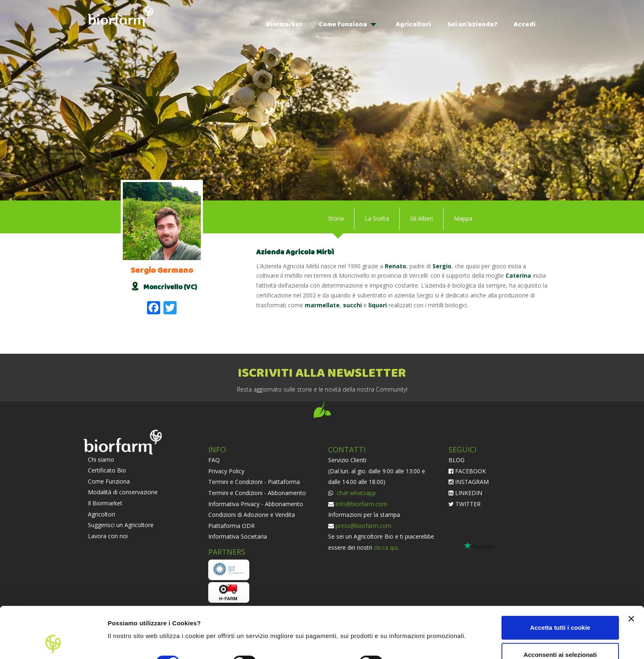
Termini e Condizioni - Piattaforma (254, 482)
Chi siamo (101, 460)
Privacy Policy (226, 471)
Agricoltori (413, 24)
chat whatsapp (355, 493)
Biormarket (284, 24)
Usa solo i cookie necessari (560, 633)
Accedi (525, 24)
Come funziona (343, 24)
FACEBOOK (467, 471)
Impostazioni (127, 643)
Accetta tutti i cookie (560, 580)
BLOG (457, 460)
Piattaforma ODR (231, 526)
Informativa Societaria (238, 536)
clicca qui (386, 547)
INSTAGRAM (469, 482)
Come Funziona (109, 481)
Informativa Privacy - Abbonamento (256, 504)
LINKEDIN (465, 493)
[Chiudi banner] (631, 571)
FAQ (214, 460)
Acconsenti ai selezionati (560, 606)
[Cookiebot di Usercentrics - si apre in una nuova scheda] (53, 643)
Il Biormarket (105, 503)
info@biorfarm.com (361, 504)
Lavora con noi (108, 536)
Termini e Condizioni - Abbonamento (257, 493)
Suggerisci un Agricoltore (121, 525)
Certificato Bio (107, 470)
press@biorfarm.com (363, 526)
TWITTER (465, 504)
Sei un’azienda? (472, 24)
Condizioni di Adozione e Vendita (252, 515)
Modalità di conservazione (123, 492)
